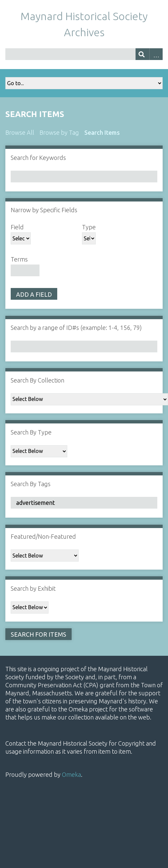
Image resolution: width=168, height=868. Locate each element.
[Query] (84, 54)
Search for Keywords (38, 158)
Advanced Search (156, 54)
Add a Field (34, 294)
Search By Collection (37, 380)
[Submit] (142, 54)
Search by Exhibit (33, 588)
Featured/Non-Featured (43, 536)
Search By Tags (31, 484)
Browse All (20, 132)
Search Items (102, 132)
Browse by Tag (59, 132)
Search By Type (31, 432)
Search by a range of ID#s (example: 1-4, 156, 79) (76, 328)
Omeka (71, 774)
